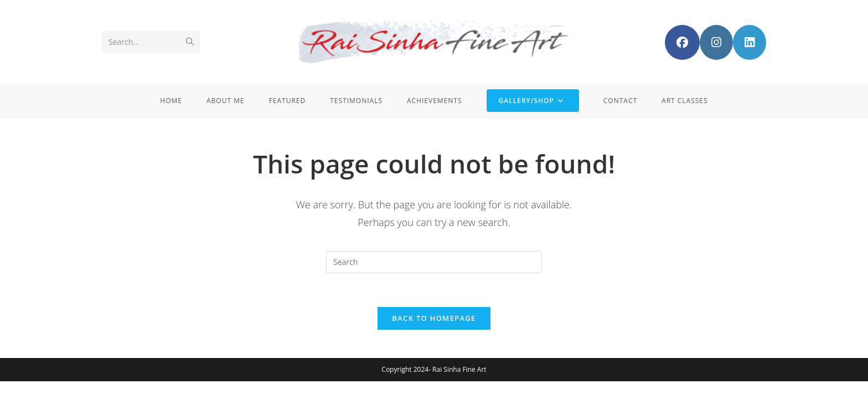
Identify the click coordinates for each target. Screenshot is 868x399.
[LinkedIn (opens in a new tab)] (750, 42)
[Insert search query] (434, 262)
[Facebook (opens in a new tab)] (682, 42)
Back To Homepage (434, 318)
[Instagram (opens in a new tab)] (716, 42)
